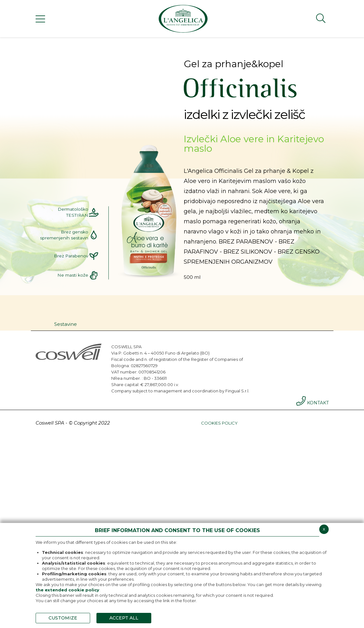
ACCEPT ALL (124, 618)
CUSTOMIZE (63, 618)
